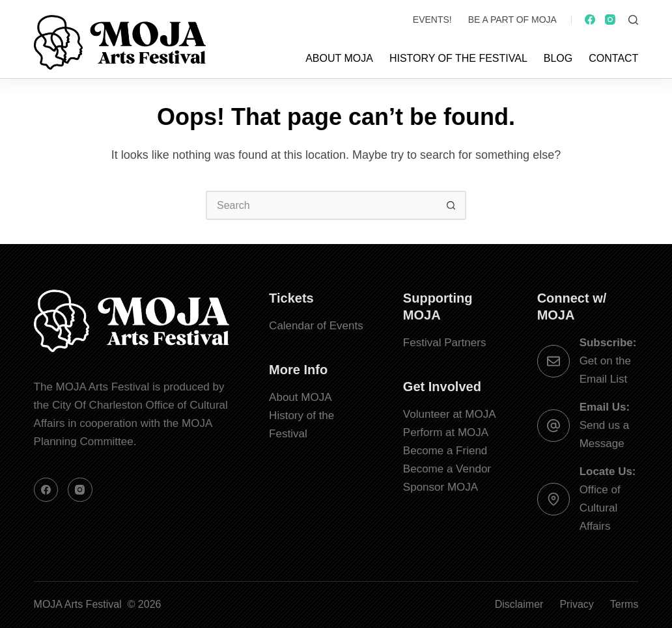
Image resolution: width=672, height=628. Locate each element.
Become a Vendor (447, 469)
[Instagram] (610, 20)
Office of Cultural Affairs (600, 508)
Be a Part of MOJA (512, 20)
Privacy (576, 604)
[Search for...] (321, 205)
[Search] (633, 20)
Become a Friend (445, 451)
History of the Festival (458, 58)
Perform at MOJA (446, 432)
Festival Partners (445, 343)
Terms (624, 604)
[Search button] (452, 205)
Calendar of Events (316, 326)
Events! (432, 20)
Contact (613, 58)
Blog (558, 58)
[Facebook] (590, 20)
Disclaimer (519, 604)
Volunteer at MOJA (450, 414)
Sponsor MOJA (441, 487)
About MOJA (339, 58)
